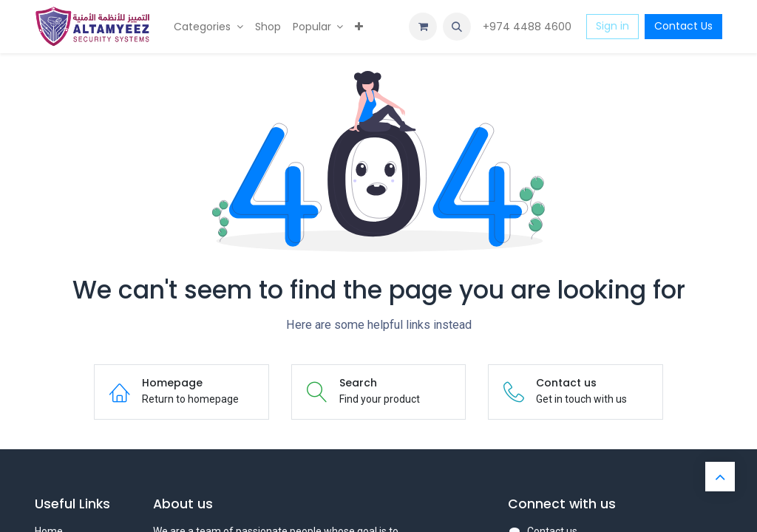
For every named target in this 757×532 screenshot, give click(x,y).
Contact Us (683, 26)
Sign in (612, 26)
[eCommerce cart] (423, 27)
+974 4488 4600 (529, 27)
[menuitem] (208, 27)
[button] (457, 27)
